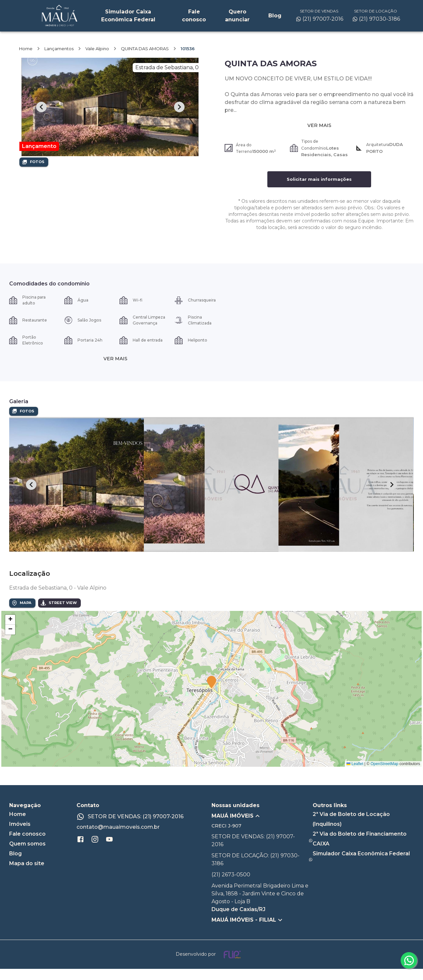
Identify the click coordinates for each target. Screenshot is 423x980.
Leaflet (355, 775)
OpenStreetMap (384, 775)
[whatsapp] (409, 960)
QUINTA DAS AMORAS (145, 60)
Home (26, 60)
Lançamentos (59, 60)
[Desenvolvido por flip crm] (212, 966)
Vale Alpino (97, 60)
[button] (212, 694)
